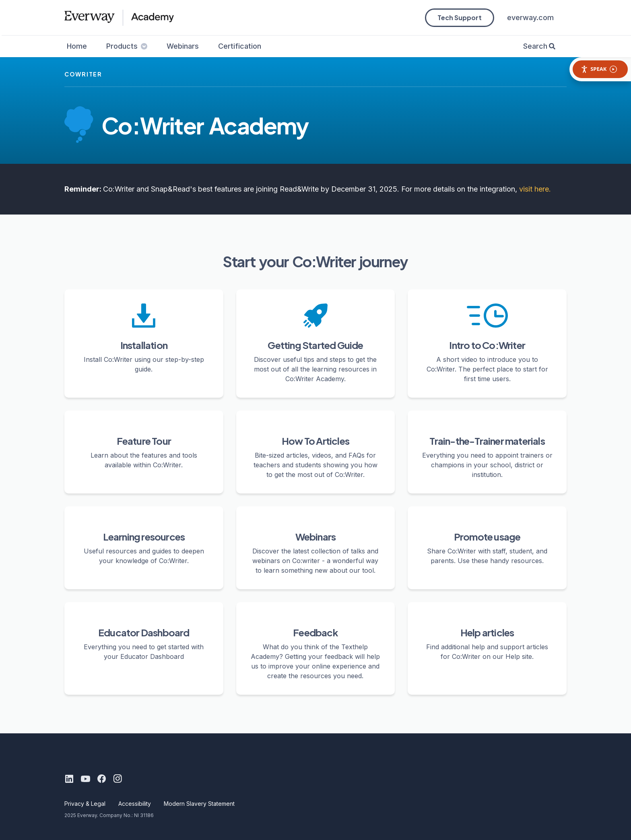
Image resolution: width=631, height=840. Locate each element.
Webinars (183, 46)
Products (127, 46)
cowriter (83, 74)
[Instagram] (118, 779)
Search (535, 46)
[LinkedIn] (69, 779)
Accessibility (135, 804)
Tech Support (460, 18)
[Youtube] (85, 779)
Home (77, 46)
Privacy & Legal (85, 804)
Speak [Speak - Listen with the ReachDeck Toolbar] (599, 69)
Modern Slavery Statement (199, 804)
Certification (240, 46)
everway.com (530, 18)
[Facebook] (101, 779)
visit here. (535, 189)
